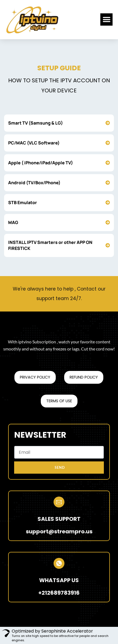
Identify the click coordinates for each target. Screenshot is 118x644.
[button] (106, 19)
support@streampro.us (59, 531)
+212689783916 (59, 593)
